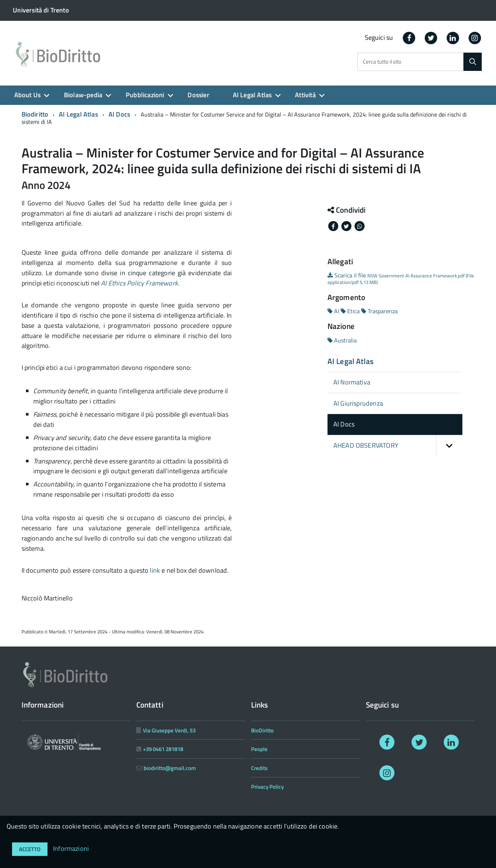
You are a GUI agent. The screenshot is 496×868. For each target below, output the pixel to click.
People (259, 749)
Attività (305, 95)
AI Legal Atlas (252, 95)
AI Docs (119, 114)
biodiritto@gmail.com (170, 768)
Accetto (30, 849)
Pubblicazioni (145, 95)
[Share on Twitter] (347, 225)
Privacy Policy (267, 787)
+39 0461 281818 (163, 749)
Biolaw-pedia (83, 95)
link (155, 570)
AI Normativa (352, 382)
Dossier (198, 95)
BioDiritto (262, 730)
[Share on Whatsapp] (360, 225)
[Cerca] (473, 62)
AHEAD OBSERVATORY (398, 446)
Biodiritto (35, 114)
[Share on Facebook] (334, 225)
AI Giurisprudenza (358, 403)
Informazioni (71, 848)
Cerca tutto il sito (382, 62)
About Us (27, 95)
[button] (449, 446)
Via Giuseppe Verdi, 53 (169, 730)
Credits (259, 768)
